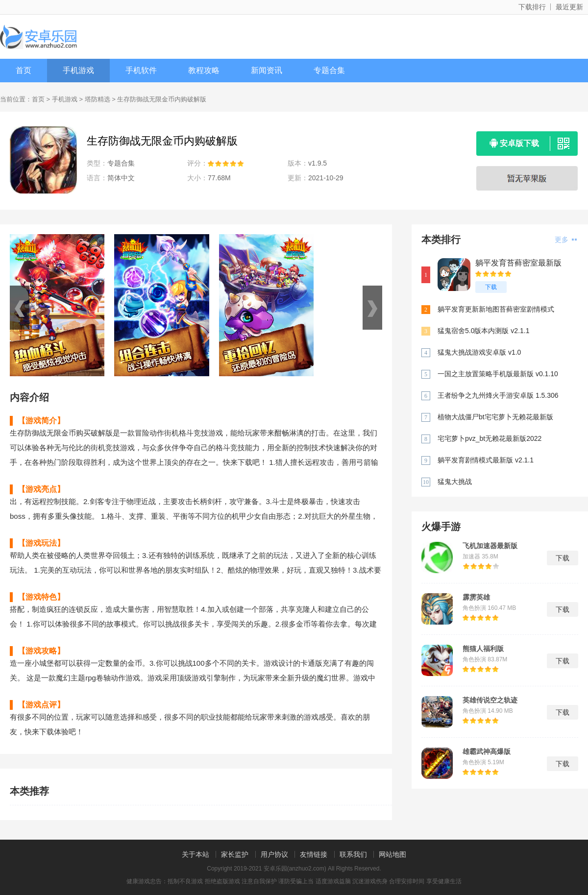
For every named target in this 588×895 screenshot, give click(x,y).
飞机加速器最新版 (490, 546)
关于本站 (196, 854)
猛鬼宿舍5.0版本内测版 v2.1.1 (484, 331)
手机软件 (141, 70)
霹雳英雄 (476, 597)
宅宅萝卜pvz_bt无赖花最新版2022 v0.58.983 (490, 439)
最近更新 (569, 7)
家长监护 (235, 854)
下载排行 (532, 7)
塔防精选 (98, 99)
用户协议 (274, 854)
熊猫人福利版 (483, 649)
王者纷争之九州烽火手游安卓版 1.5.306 (498, 395)
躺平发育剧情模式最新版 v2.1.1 (486, 460)
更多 (566, 240)
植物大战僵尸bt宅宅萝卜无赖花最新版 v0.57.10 (495, 418)
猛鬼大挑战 (455, 482)
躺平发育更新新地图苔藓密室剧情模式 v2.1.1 (496, 310)
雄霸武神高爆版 (487, 751)
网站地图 (392, 854)
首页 (24, 70)
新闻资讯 (267, 70)
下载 (491, 287)
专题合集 (329, 70)
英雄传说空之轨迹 (490, 700)
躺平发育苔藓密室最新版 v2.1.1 (518, 263)
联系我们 (353, 854)
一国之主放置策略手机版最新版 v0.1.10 (498, 374)
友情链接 (314, 854)
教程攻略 (204, 70)
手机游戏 (78, 70)
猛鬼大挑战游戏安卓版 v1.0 (479, 352)
